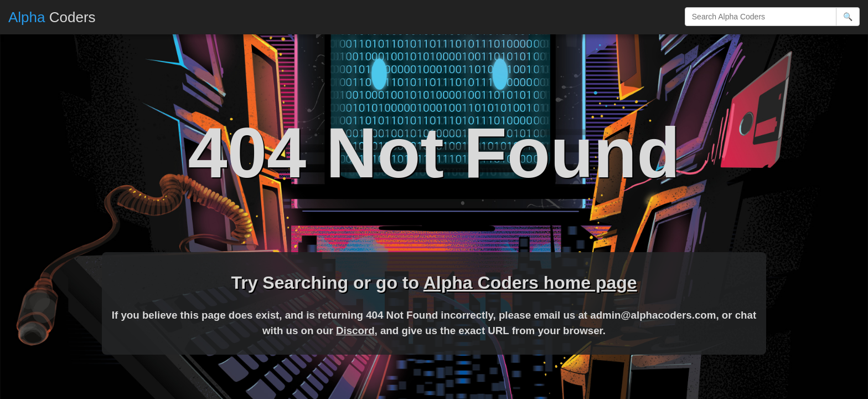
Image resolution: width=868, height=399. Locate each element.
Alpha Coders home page (530, 283)
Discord (355, 331)
